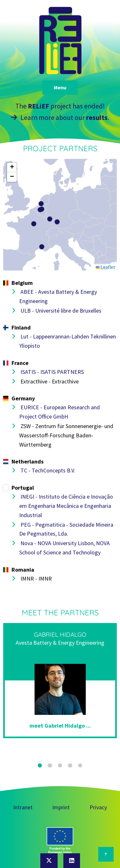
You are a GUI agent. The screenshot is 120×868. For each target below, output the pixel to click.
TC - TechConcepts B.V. (47, 470)
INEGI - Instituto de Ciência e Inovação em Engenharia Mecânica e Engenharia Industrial (66, 506)
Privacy (98, 807)
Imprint (61, 807)
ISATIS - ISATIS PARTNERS (52, 372)
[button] (40, 210)
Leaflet (105, 267)
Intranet (23, 807)
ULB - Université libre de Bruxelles (60, 311)
